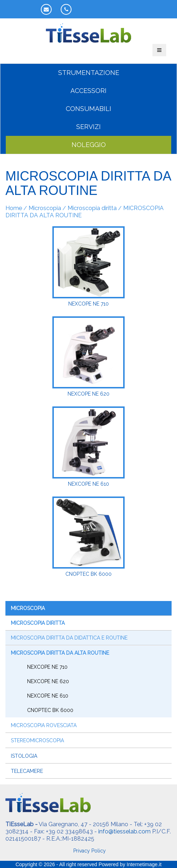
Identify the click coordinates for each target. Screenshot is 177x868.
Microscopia (45, 208)
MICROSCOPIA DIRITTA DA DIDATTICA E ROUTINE (69, 638)
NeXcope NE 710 (47, 667)
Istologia (24, 756)
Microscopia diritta (92, 208)
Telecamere (27, 771)
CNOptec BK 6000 (50, 710)
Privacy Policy (90, 851)
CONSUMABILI (88, 109)
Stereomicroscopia (37, 740)
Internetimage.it (144, 864)
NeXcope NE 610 (48, 696)
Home (14, 208)
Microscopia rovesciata (44, 725)
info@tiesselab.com (124, 831)
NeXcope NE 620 (48, 681)
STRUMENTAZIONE (89, 73)
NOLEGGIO (89, 145)
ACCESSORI (88, 91)
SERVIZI (88, 127)
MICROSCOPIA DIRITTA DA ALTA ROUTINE (60, 653)
